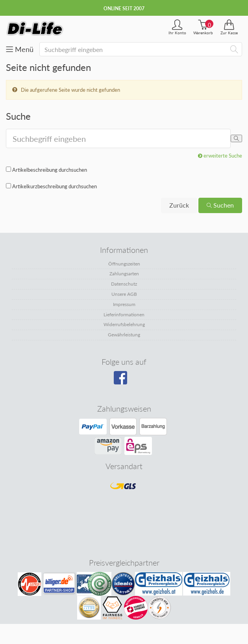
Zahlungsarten (124, 274)
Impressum (124, 304)
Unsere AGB (124, 294)
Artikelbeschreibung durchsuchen (50, 170)
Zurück (179, 205)
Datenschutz (124, 284)
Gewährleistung (124, 335)
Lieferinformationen (124, 315)
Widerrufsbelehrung (124, 324)
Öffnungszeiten (124, 264)
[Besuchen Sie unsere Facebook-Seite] (123, 380)
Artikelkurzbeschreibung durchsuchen (55, 186)
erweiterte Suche (220, 156)
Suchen (220, 205)
